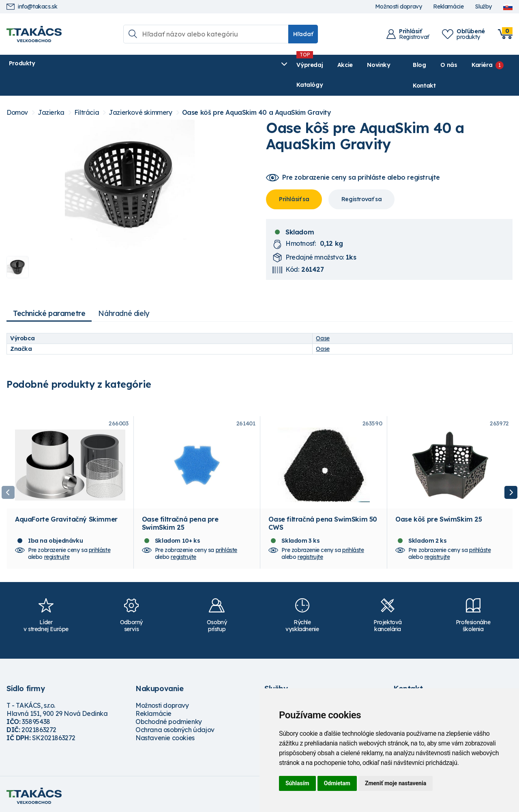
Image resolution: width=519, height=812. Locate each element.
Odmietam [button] (337, 783)
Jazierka (51, 93)
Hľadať (303, 34)
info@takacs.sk (32, 7)
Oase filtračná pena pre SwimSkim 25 (180, 520)
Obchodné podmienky (169, 718)
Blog (391, 65)
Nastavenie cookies (165, 734)
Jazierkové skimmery (140, 93)
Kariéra (454, 65)
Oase (323, 318)
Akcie (165, 65)
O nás (420, 65)
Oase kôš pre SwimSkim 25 (439, 516)
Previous (8, 481)
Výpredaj (130, 65)
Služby (483, 7)
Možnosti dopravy (399, 7)
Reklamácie (448, 7)
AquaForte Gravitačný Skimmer (66, 516)
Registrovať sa (361, 179)
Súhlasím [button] (297, 783)
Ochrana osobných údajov (175, 726)
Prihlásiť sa (294, 179)
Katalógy (238, 65)
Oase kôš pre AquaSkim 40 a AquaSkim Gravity (257, 93)
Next (511, 481)
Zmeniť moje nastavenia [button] (396, 783)
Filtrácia (87, 93)
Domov (17, 93)
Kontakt (501, 65)
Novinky (199, 65)
